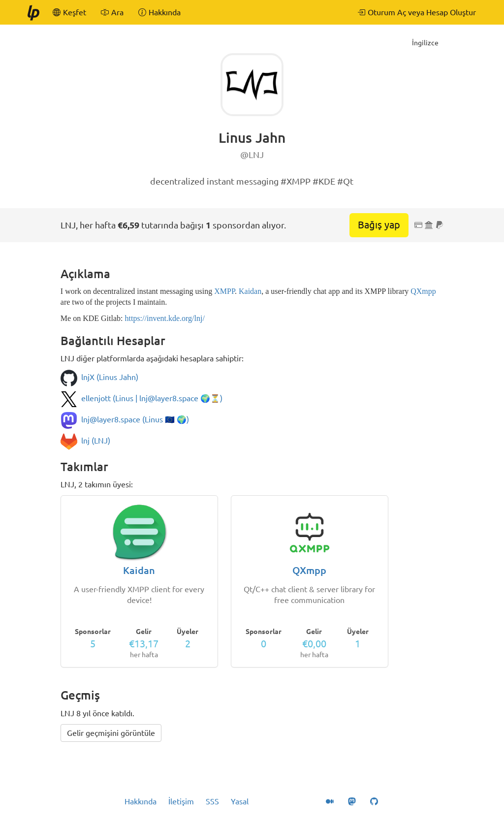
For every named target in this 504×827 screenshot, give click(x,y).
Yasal (240, 801)
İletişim (181, 801)
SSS (212, 801)
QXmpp (423, 291)
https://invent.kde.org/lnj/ (164, 318)
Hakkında (141, 801)
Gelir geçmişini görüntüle (111, 733)
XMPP (224, 291)
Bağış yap (379, 225)
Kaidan (250, 291)
